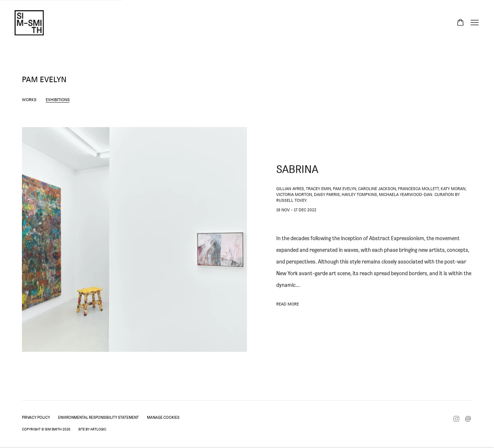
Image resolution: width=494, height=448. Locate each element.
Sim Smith (29, 23)
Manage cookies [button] (163, 417)
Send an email (468, 419)
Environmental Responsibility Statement (98, 417)
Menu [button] (474, 23)
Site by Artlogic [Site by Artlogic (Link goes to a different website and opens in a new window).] (92, 429)
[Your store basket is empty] (460, 23)
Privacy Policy (36, 417)
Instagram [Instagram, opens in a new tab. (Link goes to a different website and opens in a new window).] (456, 419)
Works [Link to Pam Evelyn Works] (29, 99)
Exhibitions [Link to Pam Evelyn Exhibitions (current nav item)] (58, 99)
